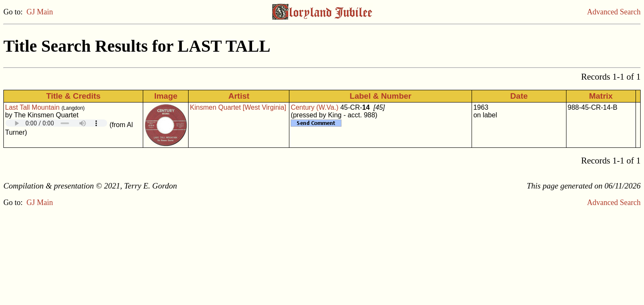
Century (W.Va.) (315, 107)
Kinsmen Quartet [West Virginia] (238, 107)
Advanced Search (614, 12)
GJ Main (40, 12)
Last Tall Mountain (32, 107)
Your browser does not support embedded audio (56, 123)
